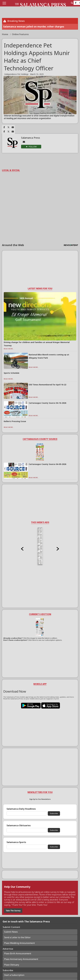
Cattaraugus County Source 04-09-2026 (47, 464)
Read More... (9, 349)
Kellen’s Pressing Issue (15, 421)
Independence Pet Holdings (16, 74)
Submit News (11, 932)
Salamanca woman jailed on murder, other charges (34, 27)
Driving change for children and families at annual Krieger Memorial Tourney (37, 344)
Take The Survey (13, 911)
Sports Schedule (12, 373)
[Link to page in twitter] (8, 127)
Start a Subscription (14, 975)
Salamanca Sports (16, 842)
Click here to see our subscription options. (45, 640)
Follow (33, 147)
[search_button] (72, 3)
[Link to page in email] (13, 127)
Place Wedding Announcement (19, 943)
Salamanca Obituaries (19, 826)
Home (5, 34)
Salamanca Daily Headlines (21, 809)
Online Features (20, 34)
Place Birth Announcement (18, 953)
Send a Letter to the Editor (17, 937)
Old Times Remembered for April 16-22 (47, 385)
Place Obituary (12, 965)
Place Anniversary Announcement (21, 959)
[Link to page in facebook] (4, 127)
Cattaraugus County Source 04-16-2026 (47, 403)
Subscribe (54, 813)
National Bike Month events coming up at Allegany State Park (49, 356)
